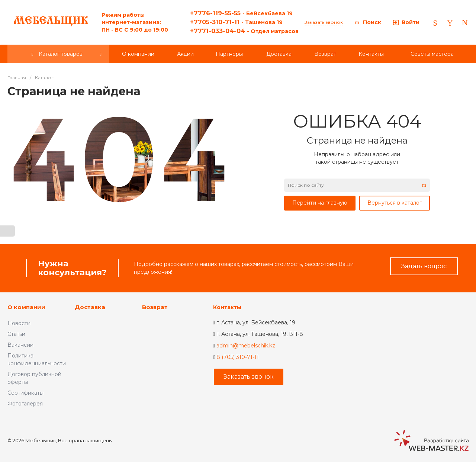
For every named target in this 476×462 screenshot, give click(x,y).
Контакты (227, 307)
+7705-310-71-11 (236, 22)
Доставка (90, 307)
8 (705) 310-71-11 (238, 357)
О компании (26, 307)
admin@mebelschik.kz (246, 346)
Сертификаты (25, 393)
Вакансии (20, 345)
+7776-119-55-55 (241, 13)
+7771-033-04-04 (244, 31)
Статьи (16, 334)
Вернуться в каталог (395, 203)
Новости (19, 323)
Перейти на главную (320, 203)
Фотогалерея (25, 404)
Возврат (155, 307)
